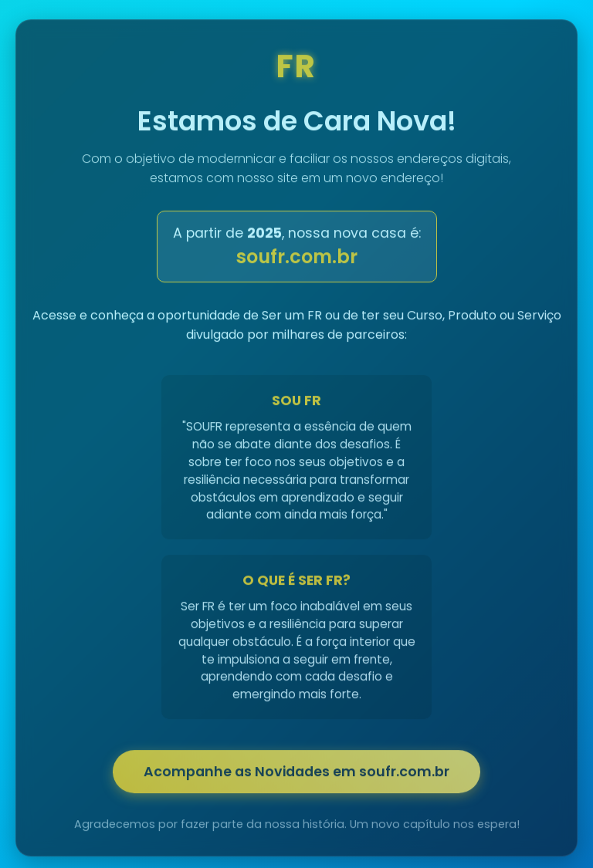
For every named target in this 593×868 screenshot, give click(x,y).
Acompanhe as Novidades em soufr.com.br (296, 774)
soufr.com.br (297, 259)
